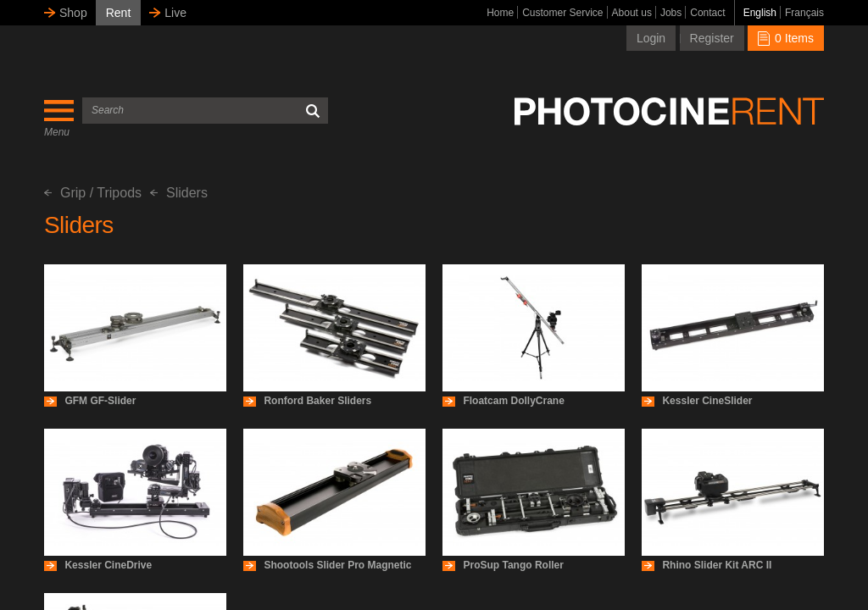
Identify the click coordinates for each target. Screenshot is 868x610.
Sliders (179, 193)
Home (500, 13)
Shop (73, 13)
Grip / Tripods (93, 193)
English (760, 13)
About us (632, 13)
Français (804, 13)
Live (175, 13)
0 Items (786, 38)
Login (651, 38)
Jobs (671, 13)
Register (712, 38)
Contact (707, 13)
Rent (119, 13)
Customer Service (562, 13)
